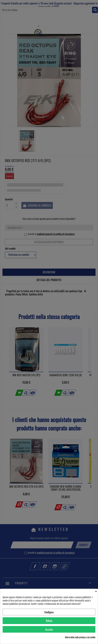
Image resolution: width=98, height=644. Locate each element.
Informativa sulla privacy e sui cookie (80, 637)
